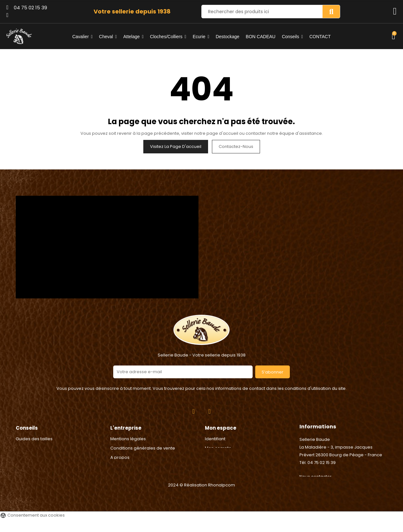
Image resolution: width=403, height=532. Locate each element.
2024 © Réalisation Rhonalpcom (201, 498)
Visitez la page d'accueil (176, 146)
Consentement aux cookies (32, 528)
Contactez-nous (236, 146)
